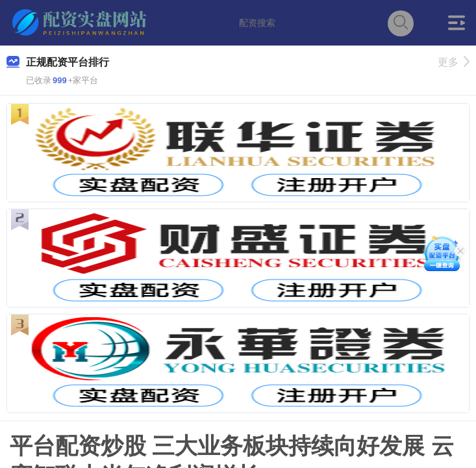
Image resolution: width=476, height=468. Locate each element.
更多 (454, 62)
